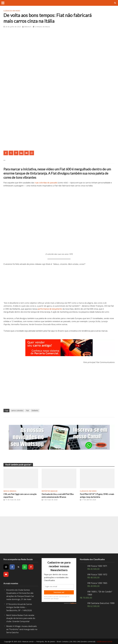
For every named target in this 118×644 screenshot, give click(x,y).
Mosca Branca (10, 491)
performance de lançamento (50, 309)
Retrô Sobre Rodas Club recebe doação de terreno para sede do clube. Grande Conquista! (22, 618)
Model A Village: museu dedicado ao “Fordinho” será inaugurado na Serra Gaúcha (20, 629)
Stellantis (35, 410)
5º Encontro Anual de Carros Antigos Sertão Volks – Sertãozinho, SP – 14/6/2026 (20, 607)
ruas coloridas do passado (46, 183)
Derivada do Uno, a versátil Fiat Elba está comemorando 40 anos (57, 496)
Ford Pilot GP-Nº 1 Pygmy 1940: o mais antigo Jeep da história (96, 496)
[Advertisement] (59, 285)
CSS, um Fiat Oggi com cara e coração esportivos (17, 496)
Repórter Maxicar (49, 491)
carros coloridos (17, 410)
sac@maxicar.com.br (105, 641)
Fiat (27, 410)
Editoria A (28, 27)
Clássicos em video (12, 11)
